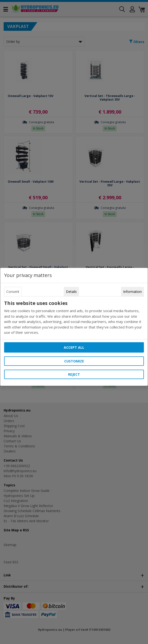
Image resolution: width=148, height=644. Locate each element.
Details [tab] (71, 292)
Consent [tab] (13, 292)
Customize (74, 361)
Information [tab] (132, 292)
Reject (74, 374)
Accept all (74, 347)
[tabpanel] (74, 318)
